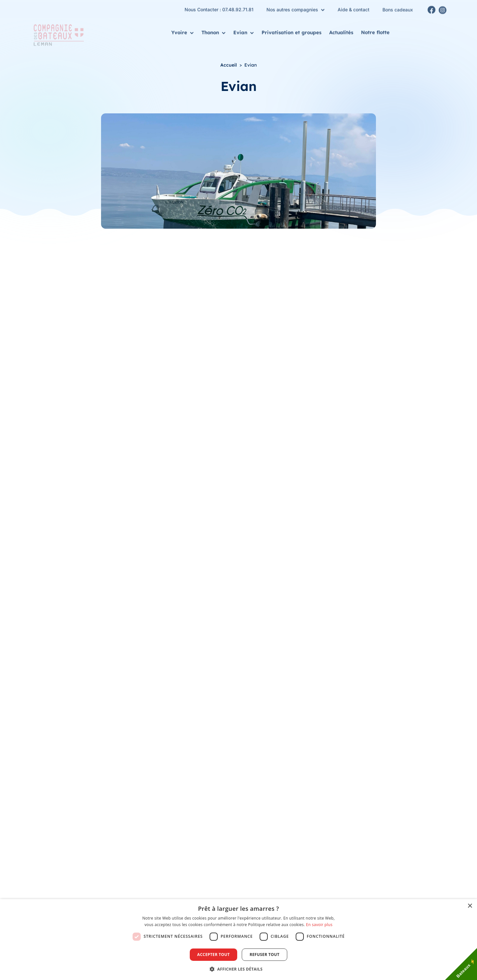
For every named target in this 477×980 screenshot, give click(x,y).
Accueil (229, 65)
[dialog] (238, 940)
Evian (244, 32)
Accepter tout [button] (213, 955)
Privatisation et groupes (291, 31)
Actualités (341, 32)
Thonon (213, 31)
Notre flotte (375, 33)
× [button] (470, 906)
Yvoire (182, 31)
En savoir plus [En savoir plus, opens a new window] (319, 925)
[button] (238, 969)
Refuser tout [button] (264, 955)
